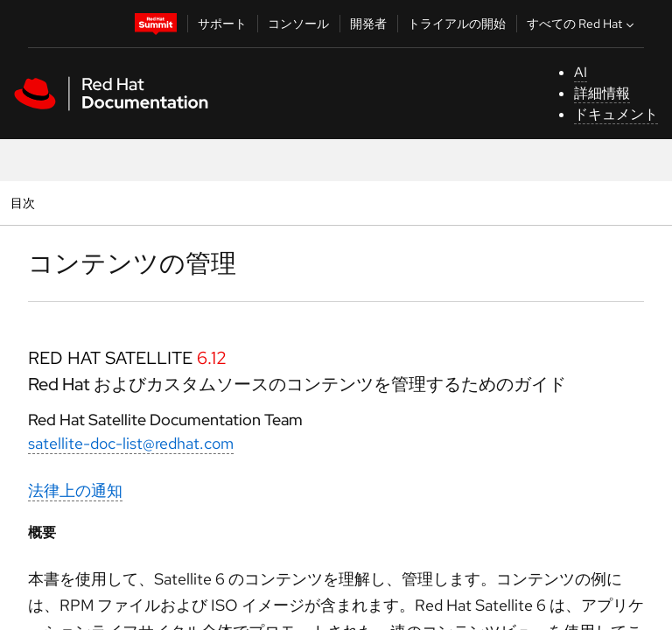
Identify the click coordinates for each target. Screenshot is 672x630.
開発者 (368, 24)
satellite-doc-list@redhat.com (131, 443)
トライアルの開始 (457, 24)
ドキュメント (616, 114)
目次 (25, 203)
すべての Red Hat (582, 24)
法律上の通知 (75, 490)
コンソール (298, 24)
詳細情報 (602, 93)
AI (581, 72)
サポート (222, 24)
